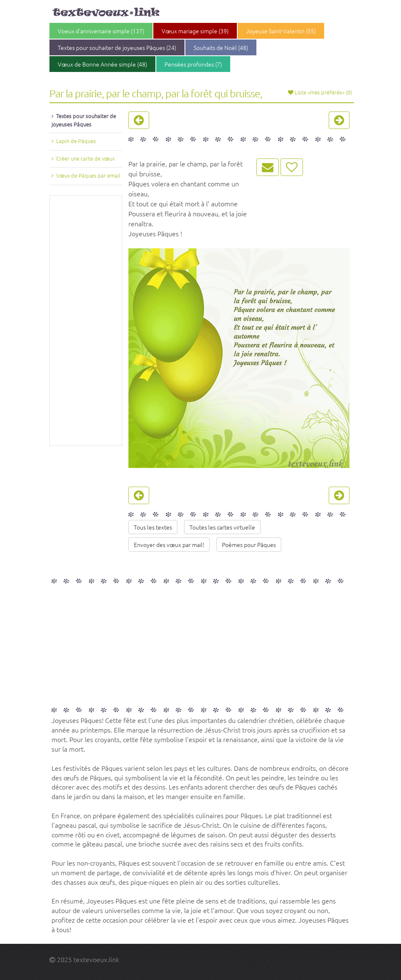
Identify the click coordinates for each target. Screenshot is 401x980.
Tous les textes (153, 527)
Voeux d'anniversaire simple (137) (101, 31)
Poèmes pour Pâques (249, 544)
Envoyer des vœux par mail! (169, 544)
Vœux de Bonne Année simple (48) (102, 64)
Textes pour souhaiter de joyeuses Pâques (84, 120)
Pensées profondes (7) (193, 64)
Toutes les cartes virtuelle (222, 527)
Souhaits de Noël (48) (221, 47)
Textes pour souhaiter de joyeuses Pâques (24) (117, 47)
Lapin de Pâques (76, 141)
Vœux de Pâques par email (88, 175)
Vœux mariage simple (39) (195, 31)
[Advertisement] (86, 321)
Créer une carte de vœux (85, 158)
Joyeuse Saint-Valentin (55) (281, 31)
